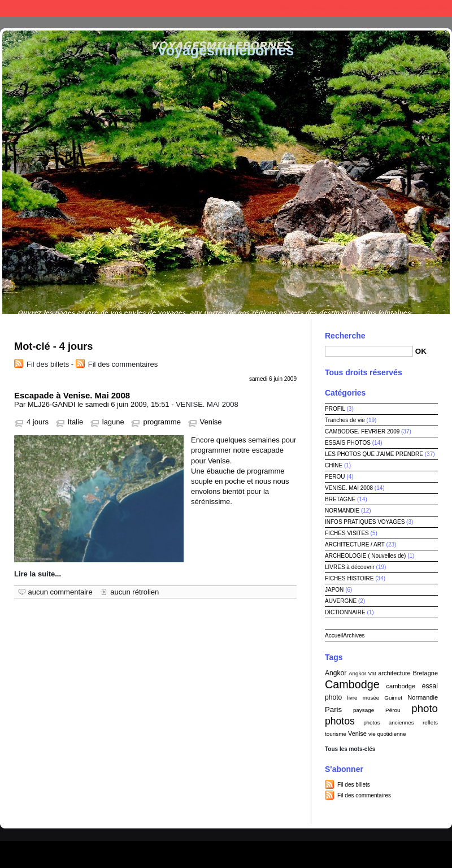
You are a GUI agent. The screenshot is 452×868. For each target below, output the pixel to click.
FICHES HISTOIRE (349, 578)
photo (425, 708)
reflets (430, 722)
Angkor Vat (362, 673)
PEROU (335, 477)
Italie (75, 422)
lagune (113, 422)
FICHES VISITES (347, 533)
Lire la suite (34, 574)
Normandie (423, 697)
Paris (333, 709)
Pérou (393, 710)
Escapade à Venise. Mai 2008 (72, 395)
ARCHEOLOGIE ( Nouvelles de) (365, 556)
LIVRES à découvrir (350, 567)
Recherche (345, 336)
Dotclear (252, 851)
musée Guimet (383, 698)
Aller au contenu (302, 8)
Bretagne (425, 673)
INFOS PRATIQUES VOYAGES (365, 522)
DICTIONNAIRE (345, 612)
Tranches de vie (345, 420)
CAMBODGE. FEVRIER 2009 (362, 431)
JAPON (334, 590)
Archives (354, 635)
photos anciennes (389, 722)
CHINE (334, 465)
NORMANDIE (342, 511)
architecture (394, 673)
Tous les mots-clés (350, 749)
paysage (364, 710)
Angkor (336, 673)
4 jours (38, 422)
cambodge (401, 686)
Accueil (334, 635)
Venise (211, 422)
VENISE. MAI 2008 (207, 404)
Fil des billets (48, 364)
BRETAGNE (340, 499)
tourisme (336, 734)
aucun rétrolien (134, 592)
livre (352, 698)
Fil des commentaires (123, 364)
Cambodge (352, 684)
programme (162, 422)
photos (340, 721)
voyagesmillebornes (226, 50)
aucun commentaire (60, 592)
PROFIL (335, 409)
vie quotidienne (387, 734)
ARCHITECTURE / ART (355, 544)
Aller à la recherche (416, 8)
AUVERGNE (341, 601)
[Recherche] (369, 351)
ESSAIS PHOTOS (348, 443)
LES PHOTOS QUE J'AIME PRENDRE (374, 454)
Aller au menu (357, 8)
